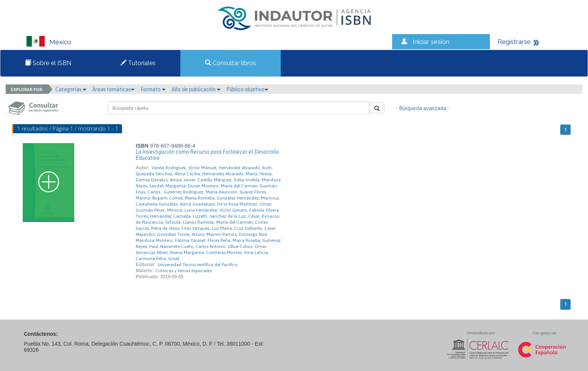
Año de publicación (196, 89)
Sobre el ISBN (48, 63)
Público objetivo (247, 89)
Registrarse (514, 42)
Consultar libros (231, 63)
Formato (153, 89)
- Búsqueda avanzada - (423, 108)
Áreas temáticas (113, 89)
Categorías (71, 89)
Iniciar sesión (431, 42)
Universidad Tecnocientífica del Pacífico (198, 265)
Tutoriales (138, 63)
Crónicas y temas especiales (184, 271)
